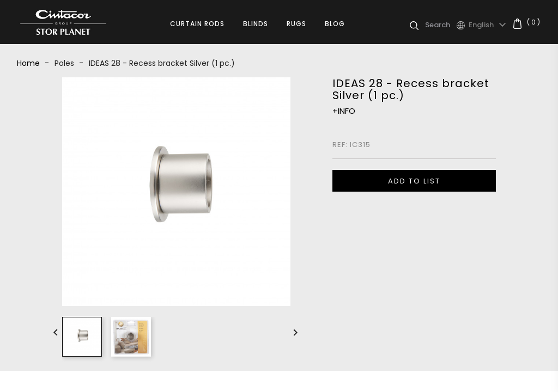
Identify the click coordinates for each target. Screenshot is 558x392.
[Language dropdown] (489, 25)
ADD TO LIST (414, 181)
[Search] (441, 25)
